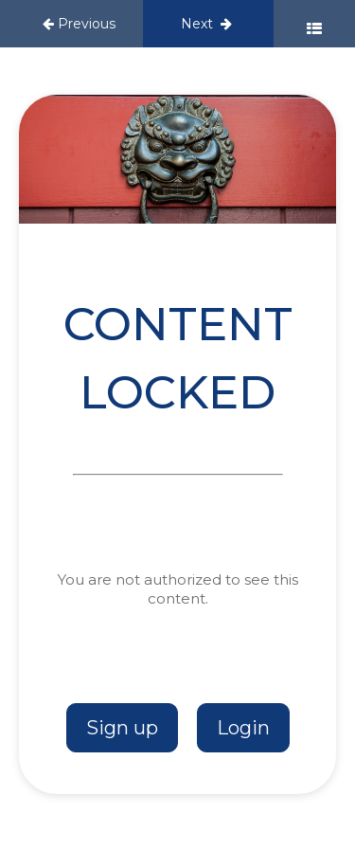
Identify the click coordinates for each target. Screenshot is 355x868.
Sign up (122, 728)
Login (243, 728)
